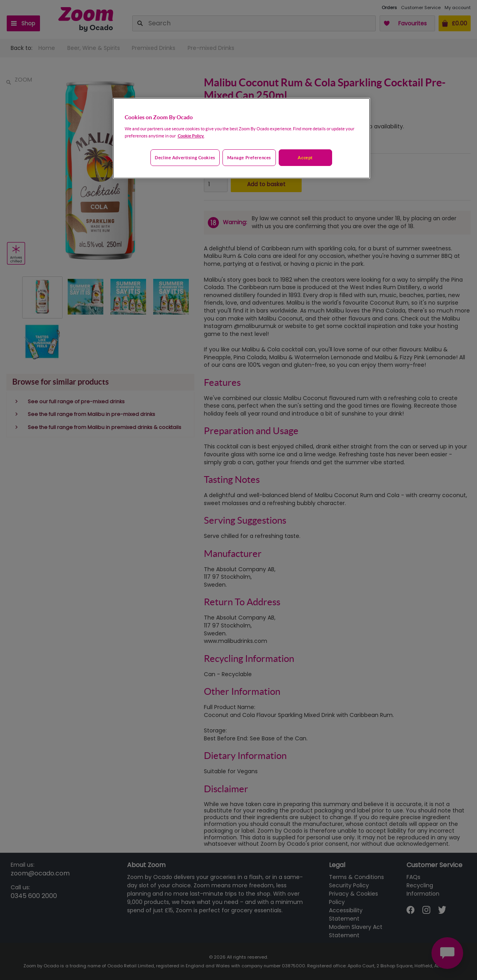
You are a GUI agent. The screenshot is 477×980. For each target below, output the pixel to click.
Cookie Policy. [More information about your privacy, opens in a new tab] (191, 136)
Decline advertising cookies (185, 157)
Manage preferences (249, 157)
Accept (305, 157)
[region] (241, 138)
